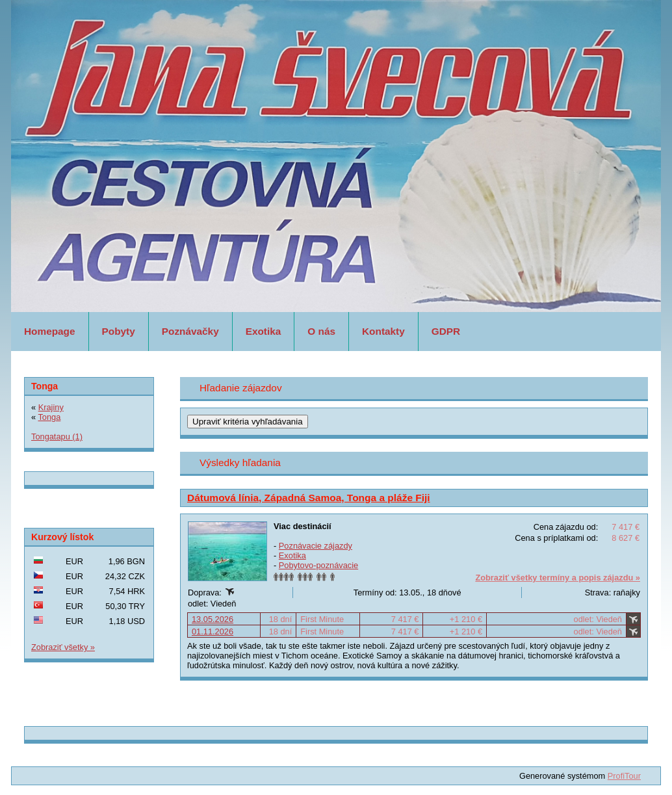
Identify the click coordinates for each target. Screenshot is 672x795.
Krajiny (51, 407)
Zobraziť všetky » (63, 647)
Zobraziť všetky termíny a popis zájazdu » (558, 578)
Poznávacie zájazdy (316, 546)
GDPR (446, 331)
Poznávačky (190, 331)
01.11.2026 (213, 632)
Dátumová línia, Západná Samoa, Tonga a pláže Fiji (309, 498)
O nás (321, 331)
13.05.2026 (213, 619)
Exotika (264, 331)
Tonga (49, 417)
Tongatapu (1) (57, 437)
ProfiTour (624, 776)
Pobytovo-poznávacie (318, 565)
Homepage (50, 331)
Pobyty (119, 331)
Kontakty (383, 331)
